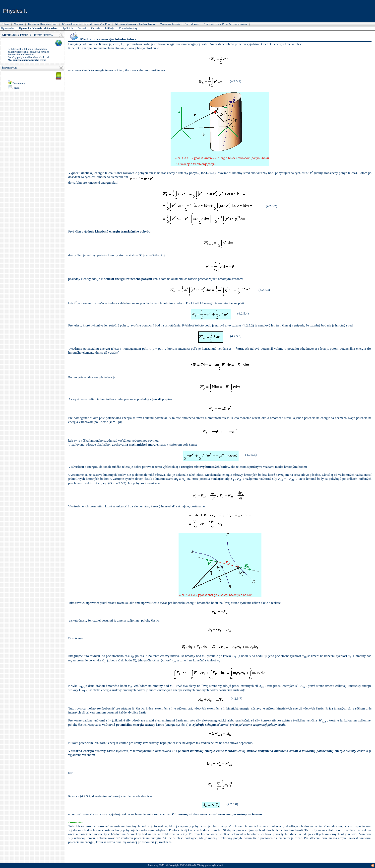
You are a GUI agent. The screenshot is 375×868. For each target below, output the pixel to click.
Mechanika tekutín (170, 24)
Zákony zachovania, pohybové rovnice (28, 52)
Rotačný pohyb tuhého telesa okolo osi (28, 57)
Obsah (6, 24)
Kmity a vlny (192, 24)
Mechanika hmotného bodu (43, 24)
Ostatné (82, 28)
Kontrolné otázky (128, 28)
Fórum (16, 88)
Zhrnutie (95, 28)
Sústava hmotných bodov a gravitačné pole (86, 24)
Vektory (19, 24)
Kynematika (8, 28)
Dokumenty (19, 83)
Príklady (109, 28)
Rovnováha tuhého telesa (21, 54)
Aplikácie (68, 28)
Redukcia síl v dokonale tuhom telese (28, 49)
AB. (194, 865)
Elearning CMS (156, 865)
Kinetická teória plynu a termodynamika (225, 24)
